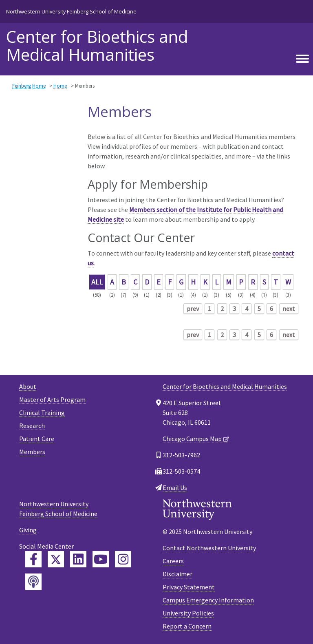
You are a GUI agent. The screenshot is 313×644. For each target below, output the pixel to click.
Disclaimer (177, 574)
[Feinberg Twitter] (56, 559)
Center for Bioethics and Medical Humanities (97, 46)
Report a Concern (187, 626)
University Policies (188, 613)
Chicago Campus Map (192, 439)
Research (32, 426)
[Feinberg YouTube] (101, 559)
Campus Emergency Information (208, 600)
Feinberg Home (29, 86)
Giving (28, 530)
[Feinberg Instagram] (123, 559)
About (28, 386)
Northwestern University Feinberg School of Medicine (71, 11)
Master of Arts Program (52, 399)
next (289, 309)
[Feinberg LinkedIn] (78, 559)
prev (193, 309)
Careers (173, 561)
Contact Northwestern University (209, 548)
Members (32, 452)
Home (60, 86)
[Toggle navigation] (302, 59)
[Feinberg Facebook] (33, 559)
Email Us (175, 487)
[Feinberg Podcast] (33, 582)
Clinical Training (42, 412)
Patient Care (37, 439)
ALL (97, 282)
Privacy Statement (189, 587)
